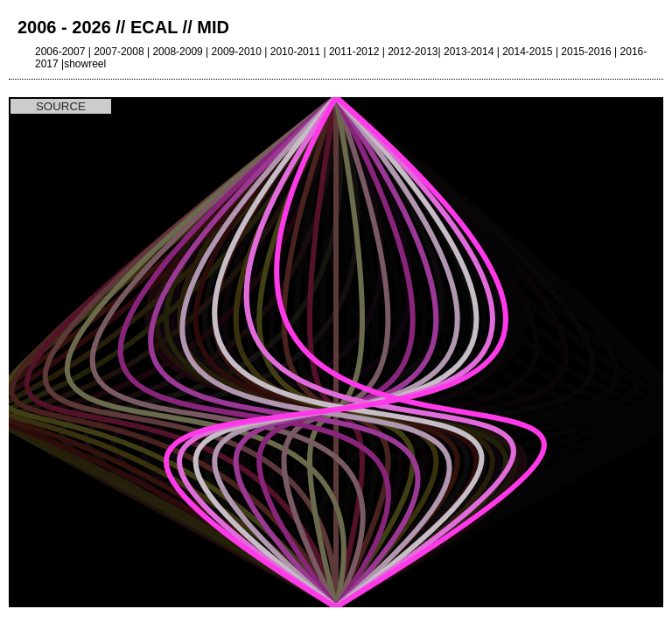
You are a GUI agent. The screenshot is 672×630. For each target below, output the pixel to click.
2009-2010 (237, 52)
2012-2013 (413, 52)
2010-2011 (295, 52)
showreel (85, 64)
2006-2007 (60, 52)
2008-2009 (177, 52)
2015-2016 (586, 52)
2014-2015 (527, 52)
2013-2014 (469, 52)
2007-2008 (119, 52)
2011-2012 (354, 52)
